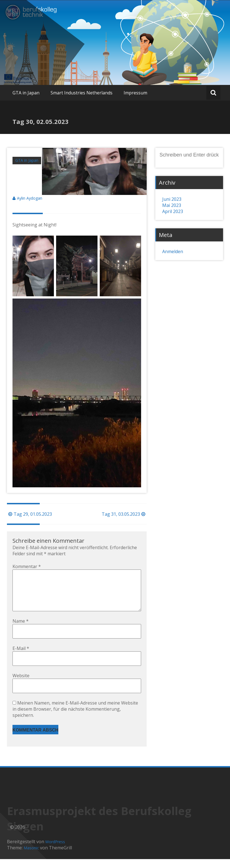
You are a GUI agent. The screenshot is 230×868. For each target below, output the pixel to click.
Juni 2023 (172, 199)
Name (21, 630)
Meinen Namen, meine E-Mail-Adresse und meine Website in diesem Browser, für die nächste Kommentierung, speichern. (75, 718)
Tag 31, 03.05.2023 (124, 514)
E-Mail (21, 657)
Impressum (135, 93)
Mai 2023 (172, 205)
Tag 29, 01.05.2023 (29, 514)
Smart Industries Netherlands (82, 93)
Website (21, 684)
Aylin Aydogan (30, 198)
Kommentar (27, 566)
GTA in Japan (26, 93)
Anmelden (173, 251)
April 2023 (173, 211)
